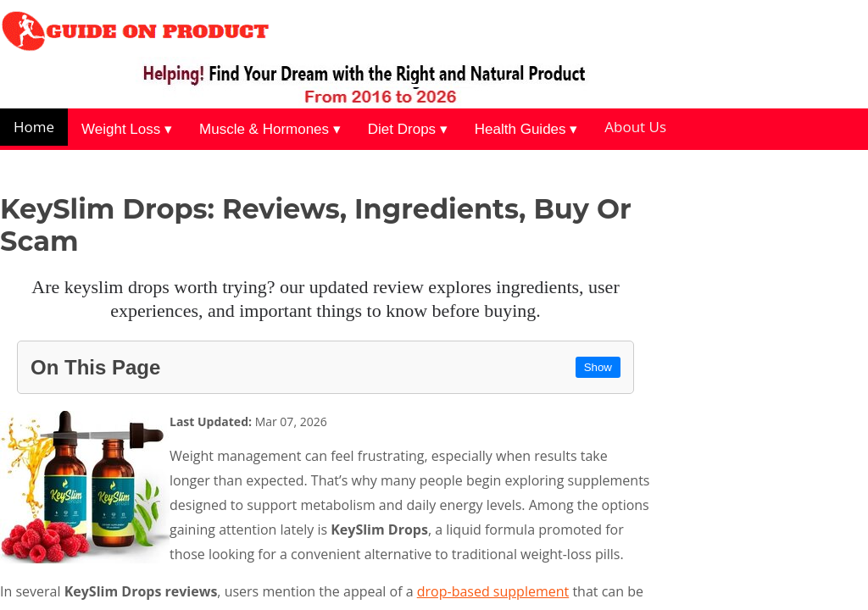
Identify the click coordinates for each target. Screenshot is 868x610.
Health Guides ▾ (526, 129)
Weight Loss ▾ (127, 129)
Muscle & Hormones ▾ (270, 129)
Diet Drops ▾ (408, 129)
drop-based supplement (493, 591)
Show (598, 367)
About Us (635, 127)
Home (34, 127)
